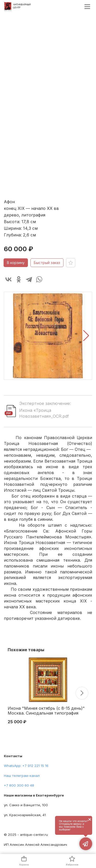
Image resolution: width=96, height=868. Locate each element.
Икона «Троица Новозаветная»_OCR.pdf (44, 413)
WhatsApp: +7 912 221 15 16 (26, 766)
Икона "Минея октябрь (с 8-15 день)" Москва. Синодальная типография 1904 (46, 711)
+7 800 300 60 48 (19, 785)
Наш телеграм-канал (22, 776)
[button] (86, 336)
